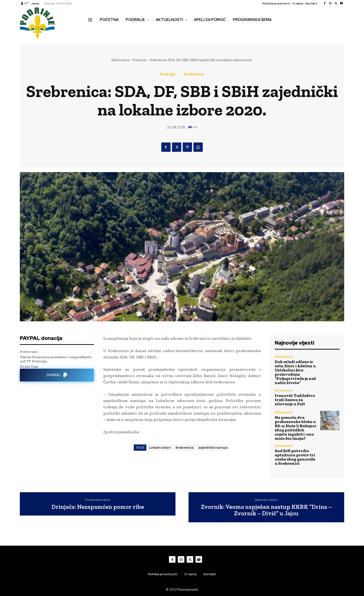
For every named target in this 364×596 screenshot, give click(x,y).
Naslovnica (120, 60)
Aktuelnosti (284, 357)
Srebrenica (194, 74)
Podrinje (139, 60)
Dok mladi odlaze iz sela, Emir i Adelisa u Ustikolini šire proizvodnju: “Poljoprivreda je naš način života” (295, 372)
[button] (93, 30)
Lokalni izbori (160, 448)
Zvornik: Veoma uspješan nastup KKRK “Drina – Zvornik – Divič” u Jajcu (266, 510)
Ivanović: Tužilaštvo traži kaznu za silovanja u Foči (295, 400)
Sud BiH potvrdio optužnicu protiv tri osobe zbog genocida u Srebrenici (295, 457)
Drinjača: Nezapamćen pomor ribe (98, 507)
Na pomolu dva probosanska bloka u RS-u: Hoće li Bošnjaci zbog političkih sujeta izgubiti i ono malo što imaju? (295, 428)
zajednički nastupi (213, 448)
